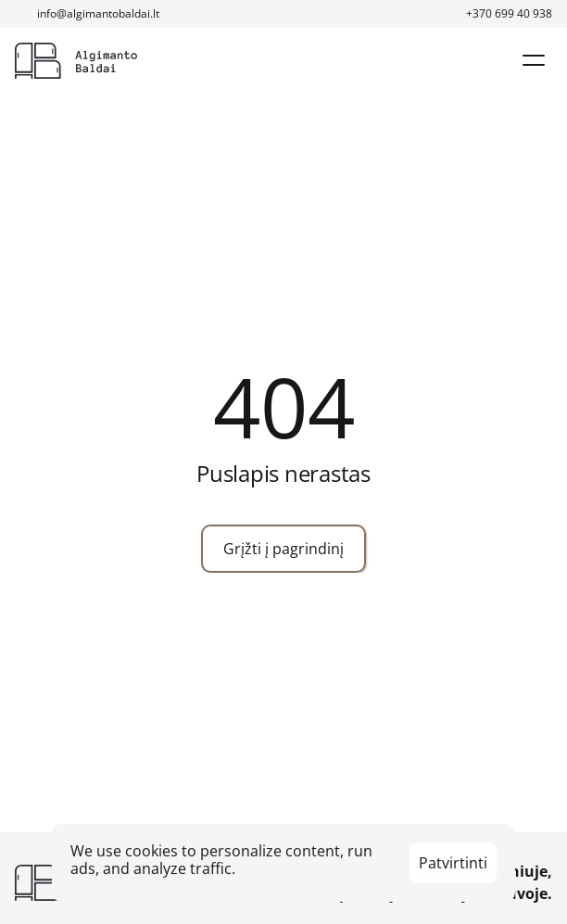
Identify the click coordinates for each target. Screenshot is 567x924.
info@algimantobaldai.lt (98, 13)
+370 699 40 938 (509, 13)
